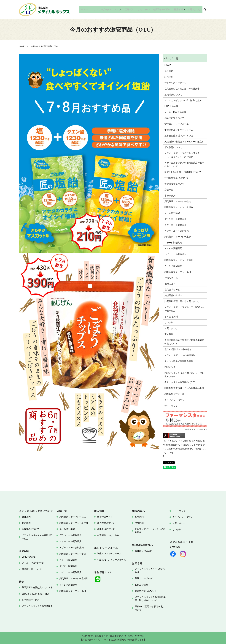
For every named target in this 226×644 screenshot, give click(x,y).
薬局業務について (173, 95)
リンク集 (169, 322)
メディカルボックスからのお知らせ (150, 571)
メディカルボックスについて (108, 9)
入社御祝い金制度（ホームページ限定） (184, 142)
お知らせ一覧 (171, 278)
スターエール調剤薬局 (175, 225)
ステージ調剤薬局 (173, 243)
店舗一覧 (132, 9)
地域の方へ (144, 9)
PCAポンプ (170, 367)
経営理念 (169, 77)
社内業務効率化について (177, 178)
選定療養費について (174, 184)
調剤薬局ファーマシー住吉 (178, 201)
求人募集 (169, 334)
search (205, 10)
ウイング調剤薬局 (173, 266)
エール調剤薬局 (172, 213)
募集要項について (106, 529)
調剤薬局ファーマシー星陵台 (179, 207)
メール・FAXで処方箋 (175, 112)
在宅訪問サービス (173, 290)
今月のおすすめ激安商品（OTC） (181, 382)
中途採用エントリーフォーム (179, 130)
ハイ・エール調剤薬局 (175, 254)
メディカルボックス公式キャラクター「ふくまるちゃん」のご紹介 (183, 155)
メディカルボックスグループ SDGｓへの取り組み (184, 309)
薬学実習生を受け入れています (180, 136)
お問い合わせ (195, 9)
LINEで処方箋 (171, 106)
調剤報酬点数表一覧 (174, 394)
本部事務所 (170, 196)
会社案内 (169, 71)
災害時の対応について (146, 591)
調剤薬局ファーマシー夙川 (178, 272)
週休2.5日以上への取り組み (178, 349)
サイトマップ (171, 406)
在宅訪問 (139, 517)
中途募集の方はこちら (108, 535)
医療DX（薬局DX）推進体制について (183, 172)
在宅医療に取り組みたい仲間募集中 (182, 89)
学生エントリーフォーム (177, 124)
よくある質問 (171, 317)
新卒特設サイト (105, 517)
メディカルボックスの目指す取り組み (183, 100)
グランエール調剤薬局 (175, 219)
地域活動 (139, 523)
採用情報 (179, 9)
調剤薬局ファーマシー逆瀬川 (179, 260)
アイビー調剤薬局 (173, 248)
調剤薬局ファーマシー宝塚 (178, 237)
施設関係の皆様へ (163, 9)
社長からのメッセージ (175, 83)
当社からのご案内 (144, 551)
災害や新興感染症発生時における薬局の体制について (184, 342)
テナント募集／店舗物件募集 (179, 361)
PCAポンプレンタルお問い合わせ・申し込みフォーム (184, 375)
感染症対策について (174, 118)
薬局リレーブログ (144, 578)
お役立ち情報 (141, 585)
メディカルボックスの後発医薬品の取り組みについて (184, 164)
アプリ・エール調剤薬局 (177, 231)
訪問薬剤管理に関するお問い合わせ (182, 301)
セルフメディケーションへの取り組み (150, 531)
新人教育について (173, 147)
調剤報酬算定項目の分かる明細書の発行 (184, 388)
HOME (88, 9)
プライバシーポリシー (175, 400)
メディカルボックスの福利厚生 (180, 355)
